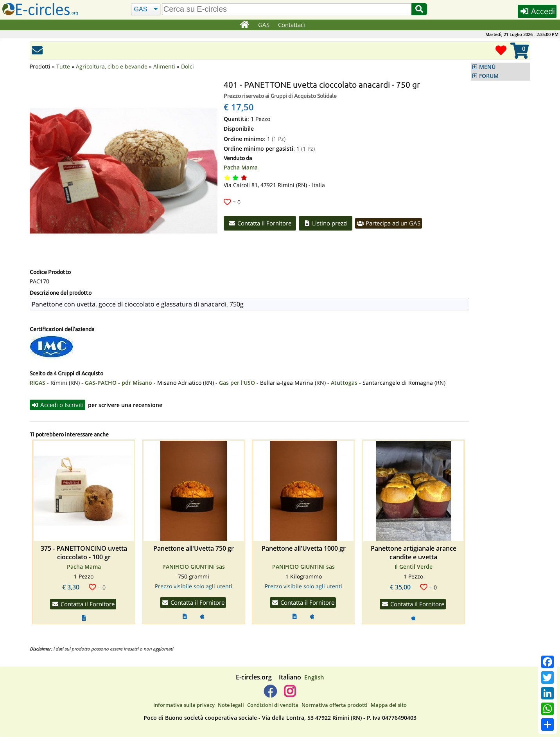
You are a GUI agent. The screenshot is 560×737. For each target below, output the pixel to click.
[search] (287, 9)
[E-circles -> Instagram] (290, 694)
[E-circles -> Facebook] (270, 694)
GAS (264, 25)
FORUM (489, 76)
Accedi (537, 11)
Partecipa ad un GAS (389, 223)
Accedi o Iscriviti (57, 405)
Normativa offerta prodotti (335, 705)
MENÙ (487, 67)
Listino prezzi (326, 223)
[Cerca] (146, 9)
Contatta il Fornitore (260, 223)
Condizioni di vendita (273, 705)
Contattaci (292, 25)
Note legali (231, 705)
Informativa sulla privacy (184, 705)
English (314, 677)
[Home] (244, 25)
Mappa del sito (389, 705)
